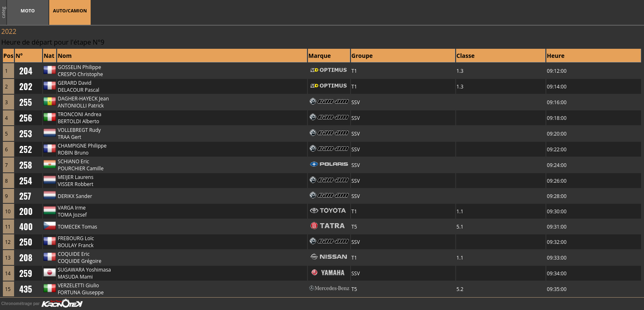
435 (25, 289)
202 (26, 86)
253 (25, 134)
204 (26, 71)
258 (25, 165)
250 (25, 242)
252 (25, 149)
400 (26, 227)
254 (25, 181)
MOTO (28, 11)
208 (26, 258)
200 (26, 211)
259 (25, 273)
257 (25, 196)
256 (25, 118)
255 (25, 102)
